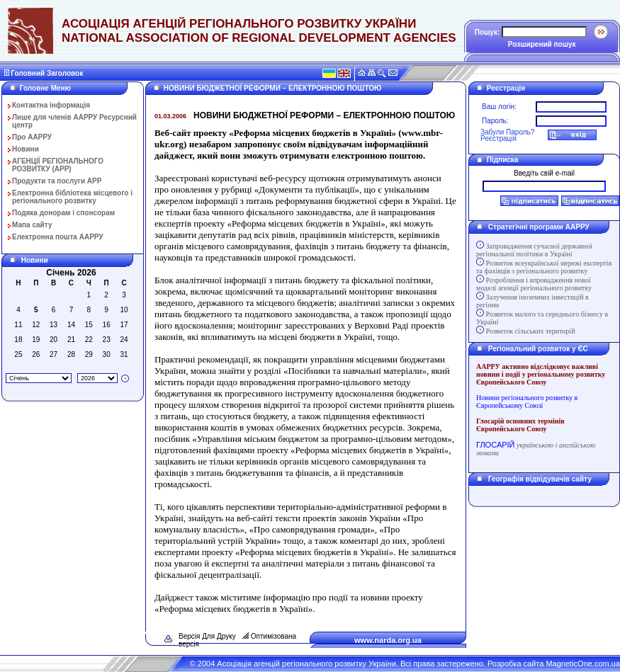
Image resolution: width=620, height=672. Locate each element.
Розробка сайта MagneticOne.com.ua (554, 664)
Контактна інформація (51, 105)
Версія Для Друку (207, 636)
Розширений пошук (542, 44)
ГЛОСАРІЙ (495, 445)
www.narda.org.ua (388, 640)
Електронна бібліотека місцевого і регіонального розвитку (72, 197)
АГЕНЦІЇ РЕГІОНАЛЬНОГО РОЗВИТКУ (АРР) (58, 165)
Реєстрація (498, 138)
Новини (26, 149)
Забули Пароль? (507, 132)
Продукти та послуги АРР (57, 181)
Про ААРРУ (32, 137)
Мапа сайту (32, 225)
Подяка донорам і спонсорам (63, 213)
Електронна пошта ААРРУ (58, 237)
